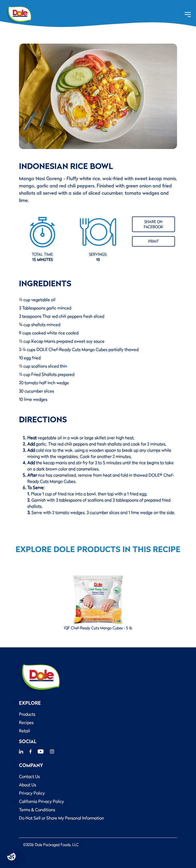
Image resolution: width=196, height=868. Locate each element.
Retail (24, 731)
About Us (28, 785)
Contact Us (29, 776)
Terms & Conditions (37, 810)
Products (27, 714)
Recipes (26, 722)
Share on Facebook (153, 224)
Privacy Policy (32, 793)
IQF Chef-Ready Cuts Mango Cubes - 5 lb (98, 628)
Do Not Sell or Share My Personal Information (61, 818)
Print (153, 241)
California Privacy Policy (41, 801)
